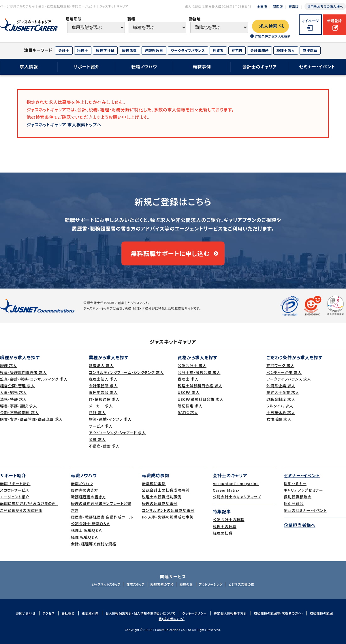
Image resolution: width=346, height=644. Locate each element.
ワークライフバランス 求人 (289, 379)
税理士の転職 (225, 526)
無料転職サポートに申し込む (170, 253)
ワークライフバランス (188, 50)
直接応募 (310, 50)
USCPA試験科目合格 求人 (201, 399)
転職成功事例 (154, 483)
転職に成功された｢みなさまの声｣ (29, 503)
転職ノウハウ (144, 67)
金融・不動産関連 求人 (19, 412)
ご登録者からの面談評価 (21, 510)
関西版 (278, 6)
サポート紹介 (87, 67)
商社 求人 (97, 412)
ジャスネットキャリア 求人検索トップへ (64, 125)
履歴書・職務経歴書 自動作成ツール (102, 517)
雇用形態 (74, 19)
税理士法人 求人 (103, 379)
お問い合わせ (26, 613)
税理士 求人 (188, 379)
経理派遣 (130, 50)
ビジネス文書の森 (241, 584)
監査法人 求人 (101, 365)
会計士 (64, 50)
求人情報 (29, 67)
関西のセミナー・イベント (305, 510)
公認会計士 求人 (192, 365)
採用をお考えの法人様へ (325, 6)
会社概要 (68, 613)
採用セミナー (295, 483)
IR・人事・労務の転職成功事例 (168, 517)
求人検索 (268, 26)
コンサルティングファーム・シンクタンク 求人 (126, 372)
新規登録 (334, 21)
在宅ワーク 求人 (280, 365)
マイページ (310, 21)
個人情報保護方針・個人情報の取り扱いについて (140, 613)
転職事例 (202, 67)
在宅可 (237, 50)
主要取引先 (90, 613)
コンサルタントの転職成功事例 (168, 510)
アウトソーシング (211, 584)
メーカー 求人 (101, 406)
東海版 (294, 6)
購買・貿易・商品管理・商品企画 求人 (31, 419)
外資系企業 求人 (281, 386)
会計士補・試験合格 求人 (199, 372)
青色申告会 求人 (103, 392)
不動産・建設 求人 (104, 446)
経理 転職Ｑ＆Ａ (84, 537)
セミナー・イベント (317, 67)
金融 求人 (97, 439)
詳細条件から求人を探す (272, 36)
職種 (131, 19)
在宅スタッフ (136, 584)
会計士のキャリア (259, 67)
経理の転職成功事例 (160, 503)
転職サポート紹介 (15, 483)
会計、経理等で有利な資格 (94, 544)
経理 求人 (9, 365)
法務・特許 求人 (13, 399)
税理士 (83, 50)
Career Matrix (226, 490)
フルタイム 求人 (280, 406)
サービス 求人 (101, 426)
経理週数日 (154, 50)
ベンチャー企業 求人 (284, 372)
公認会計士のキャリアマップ (237, 497)
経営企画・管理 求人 (17, 386)
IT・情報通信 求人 (104, 399)
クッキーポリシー (194, 613)
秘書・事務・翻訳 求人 (18, 406)
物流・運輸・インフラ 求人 (110, 419)
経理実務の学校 (162, 584)
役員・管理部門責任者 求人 (23, 372)
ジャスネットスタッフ (106, 584)
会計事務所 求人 (103, 386)
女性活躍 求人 (279, 419)
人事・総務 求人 (13, 392)
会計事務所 (259, 50)
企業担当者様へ (300, 525)
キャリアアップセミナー (303, 490)
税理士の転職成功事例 (162, 497)
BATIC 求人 (188, 412)
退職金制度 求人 (281, 399)
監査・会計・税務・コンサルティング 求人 (34, 379)
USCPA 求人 (189, 392)
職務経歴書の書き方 (89, 497)
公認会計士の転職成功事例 (166, 490)
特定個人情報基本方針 (230, 613)
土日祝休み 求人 (281, 412)
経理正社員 (105, 50)
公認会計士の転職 (229, 519)
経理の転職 (223, 533)
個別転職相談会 (298, 497)
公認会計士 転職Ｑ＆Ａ (90, 524)
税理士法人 (286, 50)
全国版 (262, 6)
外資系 (218, 50)
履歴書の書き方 (84, 490)
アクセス (48, 613)
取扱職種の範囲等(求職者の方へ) (278, 613)
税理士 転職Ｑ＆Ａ (86, 530)
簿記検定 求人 (190, 406)
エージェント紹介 (15, 497)
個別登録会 (294, 503)
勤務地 (195, 19)
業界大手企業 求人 (283, 392)
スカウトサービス (14, 490)
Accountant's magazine (236, 483)
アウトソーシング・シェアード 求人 (117, 433)
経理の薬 (186, 584)
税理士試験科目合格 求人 (200, 386)
